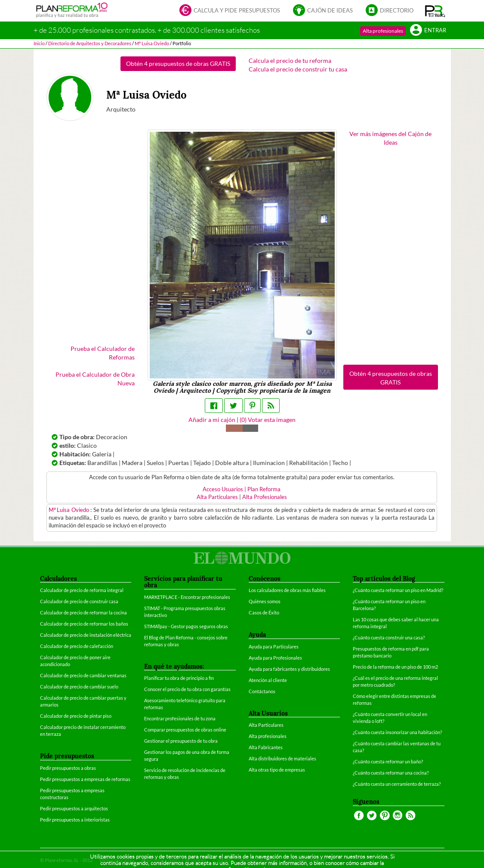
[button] (435, 11)
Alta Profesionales (265, 497)
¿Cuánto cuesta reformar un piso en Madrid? (398, 590)
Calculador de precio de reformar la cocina (83, 612)
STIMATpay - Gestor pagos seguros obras (186, 626)
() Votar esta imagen (268, 420)
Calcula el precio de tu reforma (290, 60)
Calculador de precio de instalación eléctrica (86, 635)
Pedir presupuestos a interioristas (75, 820)
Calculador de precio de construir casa (79, 601)
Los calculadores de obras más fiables (287, 590)
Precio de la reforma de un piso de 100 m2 (395, 667)
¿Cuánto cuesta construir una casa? (389, 637)
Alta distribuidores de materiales (282, 758)
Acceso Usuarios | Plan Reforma (242, 489)
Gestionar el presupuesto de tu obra (181, 741)
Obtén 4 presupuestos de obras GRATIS (178, 64)
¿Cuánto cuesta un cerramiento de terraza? (397, 784)
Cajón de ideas (323, 11)
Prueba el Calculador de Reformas (103, 353)
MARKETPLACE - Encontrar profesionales (187, 597)
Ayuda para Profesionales (275, 658)
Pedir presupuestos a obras (68, 768)
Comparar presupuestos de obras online (185, 730)
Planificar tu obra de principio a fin (179, 678)
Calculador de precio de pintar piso (76, 716)
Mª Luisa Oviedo (70, 510)
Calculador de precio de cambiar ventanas (83, 675)
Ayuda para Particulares (274, 646)
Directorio (390, 11)
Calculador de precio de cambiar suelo (79, 687)
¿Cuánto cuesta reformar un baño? (388, 761)
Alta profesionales (383, 31)
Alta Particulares (217, 497)
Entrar (428, 31)
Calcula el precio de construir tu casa (298, 69)
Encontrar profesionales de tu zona (180, 718)
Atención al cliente (268, 680)
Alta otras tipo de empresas (277, 770)
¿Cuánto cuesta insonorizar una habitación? (397, 732)
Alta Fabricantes (266, 747)
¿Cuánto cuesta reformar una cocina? (391, 773)
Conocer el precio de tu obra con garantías (187, 689)
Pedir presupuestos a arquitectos (74, 808)
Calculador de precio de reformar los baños (84, 624)
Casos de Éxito (264, 612)
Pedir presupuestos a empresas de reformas (85, 779)
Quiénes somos (265, 601)
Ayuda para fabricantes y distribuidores (289, 669)
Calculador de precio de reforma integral (82, 590)
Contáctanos (262, 691)
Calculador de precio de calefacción (77, 646)
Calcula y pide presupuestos (230, 11)
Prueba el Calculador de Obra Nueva (95, 379)
